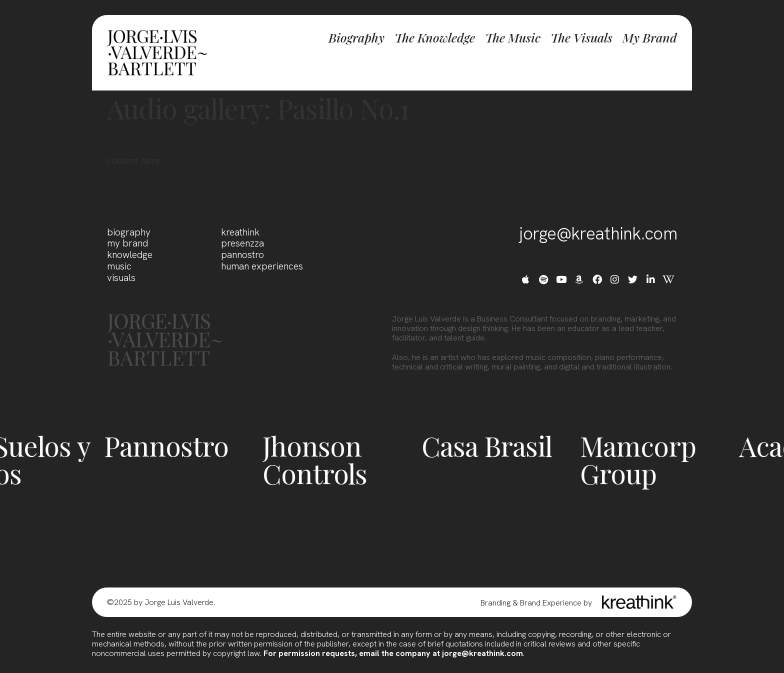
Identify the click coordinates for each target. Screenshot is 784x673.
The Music (513, 37)
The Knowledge (435, 37)
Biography (356, 37)
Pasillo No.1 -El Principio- (197, 139)
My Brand (650, 37)
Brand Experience (551, 603)
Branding (495, 603)
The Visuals (581, 37)
